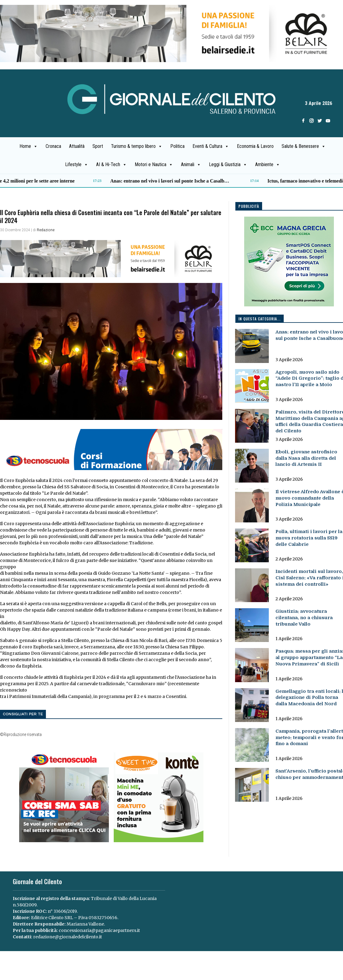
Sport (98, 146)
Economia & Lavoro (255, 146)
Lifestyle (77, 165)
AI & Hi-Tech (111, 165)
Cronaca (53, 146)
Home (29, 146)
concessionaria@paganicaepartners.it (99, 930)
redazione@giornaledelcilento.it (68, 937)
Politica (177, 146)
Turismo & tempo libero (137, 146)
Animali (191, 165)
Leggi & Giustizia (228, 165)
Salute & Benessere (304, 146)
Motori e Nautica (154, 165)
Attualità (77, 146)
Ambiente (268, 165)
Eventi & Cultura (211, 146)
